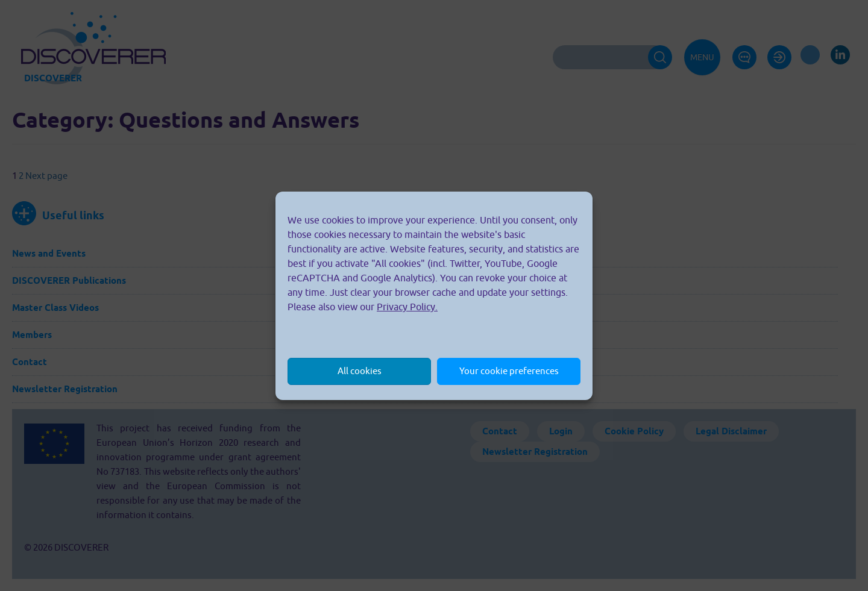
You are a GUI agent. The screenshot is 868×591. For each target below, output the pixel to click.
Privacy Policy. (407, 307)
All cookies (360, 371)
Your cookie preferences (509, 371)
